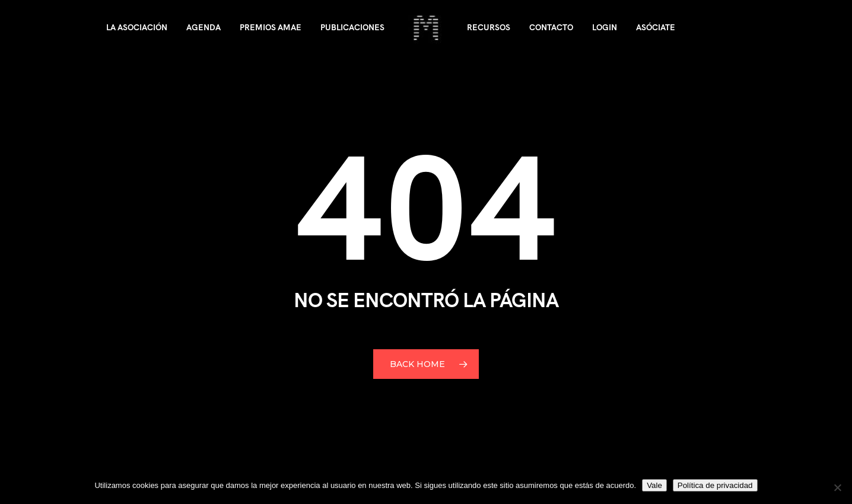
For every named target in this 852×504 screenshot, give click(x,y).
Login (605, 27)
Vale (654, 485)
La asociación (137, 27)
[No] (837, 487)
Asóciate (656, 27)
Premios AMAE (271, 27)
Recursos (489, 27)
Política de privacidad (715, 485)
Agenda (204, 27)
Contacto (551, 27)
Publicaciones (352, 27)
